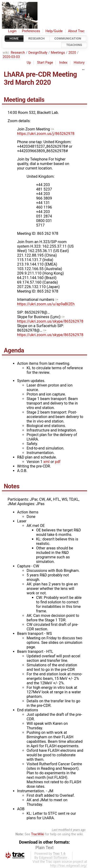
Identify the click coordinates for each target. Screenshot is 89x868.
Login (12, 31)
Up (29, 63)
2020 (72, 53)
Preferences (31, 31)
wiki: (6, 53)
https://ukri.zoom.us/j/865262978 (46, 131)
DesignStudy (38, 53)
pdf (58, 462)
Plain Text (44, 848)
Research (37, 38)
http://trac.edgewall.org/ (69, 866)
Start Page (45, 63)
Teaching (74, 45)
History (79, 63)
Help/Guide (54, 31)
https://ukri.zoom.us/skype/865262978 (50, 319)
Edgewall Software (53, 858)
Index (63, 63)
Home (14, 38)
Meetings (58, 53)
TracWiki (38, 834)
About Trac (76, 31)
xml (47, 462)
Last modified (61, 830)
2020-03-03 (11, 57)
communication (68, 38)
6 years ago (78, 830)
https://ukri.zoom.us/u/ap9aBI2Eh (46, 302)
